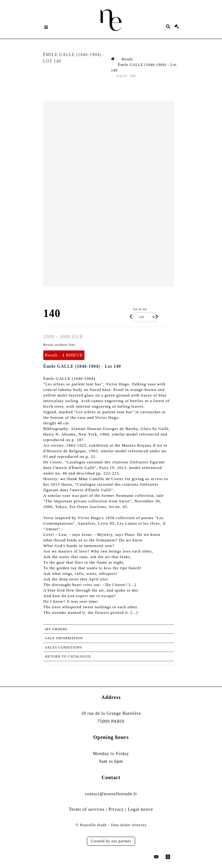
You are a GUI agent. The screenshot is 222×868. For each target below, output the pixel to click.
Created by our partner (111, 841)
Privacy (116, 809)
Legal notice (141, 809)
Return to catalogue (68, 656)
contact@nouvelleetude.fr (111, 794)
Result (127, 59)
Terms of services (87, 809)
